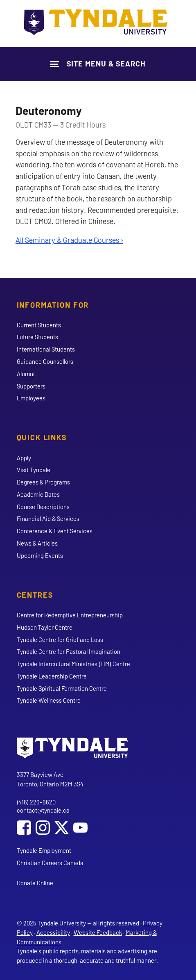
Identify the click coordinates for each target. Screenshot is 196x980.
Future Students (37, 337)
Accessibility (53, 932)
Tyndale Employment (44, 850)
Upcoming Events (40, 555)
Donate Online (35, 883)
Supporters (31, 386)
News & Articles (37, 543)
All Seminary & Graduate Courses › (69, 240)
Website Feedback (98, 932)
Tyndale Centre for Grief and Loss (60, 640)
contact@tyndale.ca (43, 810)
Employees (31, 398)
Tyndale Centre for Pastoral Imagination (69, 651)
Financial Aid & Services (48, 519)
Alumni (26, 374)
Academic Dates (38, 494)
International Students (46, 349)
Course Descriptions (43, 507)
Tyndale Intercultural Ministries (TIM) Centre (73, 664)
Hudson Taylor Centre (45, 627)
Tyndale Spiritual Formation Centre (62, 688)
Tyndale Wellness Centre (49, 700)
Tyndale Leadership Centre (52, 676)
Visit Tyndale (34, 470)
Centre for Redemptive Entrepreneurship (70, 615)
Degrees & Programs (43, 482)
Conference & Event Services (55, 531)
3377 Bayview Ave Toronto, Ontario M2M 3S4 (50, 779)
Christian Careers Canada (50, 863)
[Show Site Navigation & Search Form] (98, 64)
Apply (24, 458)
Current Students (39, 325)
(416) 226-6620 (36, 802)
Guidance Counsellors (45, 361)
